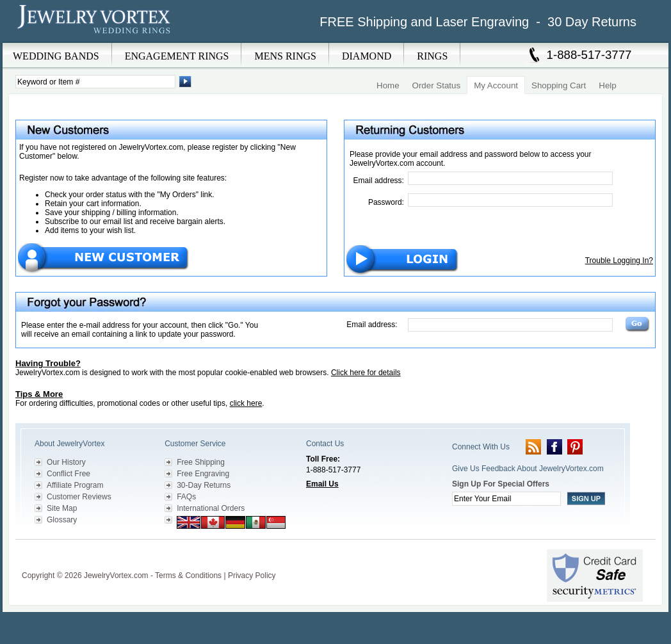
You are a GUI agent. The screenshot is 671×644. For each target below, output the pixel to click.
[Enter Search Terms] (95, 82)
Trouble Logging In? (619, 261)
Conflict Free (69, 474)
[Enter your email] (506, 499)
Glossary (62, 520)
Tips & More (39, 394)
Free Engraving (203, 474)
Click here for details (366, 373)
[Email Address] (510, 178)
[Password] (510, 200)
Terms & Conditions (188, 576)
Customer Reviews (79, 497)
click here (246, 403)
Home (388, 85)
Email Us (322, 484)
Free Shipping (201, 462)
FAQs (186, 497)
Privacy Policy (252, 576)
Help (607, 85)
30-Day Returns (204, 485)
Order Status (437, 85)
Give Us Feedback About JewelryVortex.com (528, 469)
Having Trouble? (48, 363)
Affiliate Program (75, 485)
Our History (66, 462)
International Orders (211, 508)
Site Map (62, 508)
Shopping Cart (559, 85)
